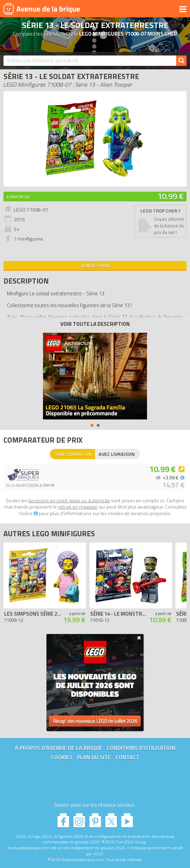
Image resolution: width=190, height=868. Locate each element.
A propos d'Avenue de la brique (59, 748)
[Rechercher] (181, 61)
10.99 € (171, 196)
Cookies (62, 757)
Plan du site (94, 757)
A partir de (18, 197)
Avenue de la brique (42, 9)
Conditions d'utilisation (141, 748)
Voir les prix (95, 266)
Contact (127, 757)
